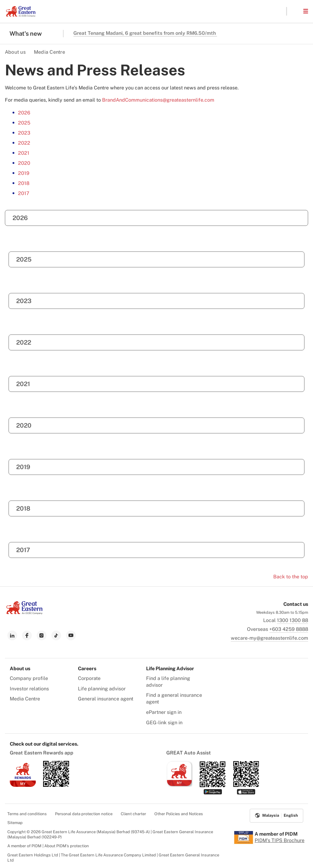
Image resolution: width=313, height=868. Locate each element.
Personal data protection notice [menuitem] (84, 814)
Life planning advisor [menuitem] (102, 689)
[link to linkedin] (12, 635)
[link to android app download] (56, 785)
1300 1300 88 (293, 620)
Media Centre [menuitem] (25, 699)
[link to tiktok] (56, 635)
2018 (24, 183)
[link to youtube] (71, 635)
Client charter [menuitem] (133, 814)
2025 (24, 123)
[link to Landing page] (24, 613)
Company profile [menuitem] (29, 678)
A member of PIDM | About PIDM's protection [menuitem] (48, 846)
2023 (24, 133)
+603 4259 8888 (289, 629)
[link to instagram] (42, 635)
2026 (24, 113)
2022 (24, 143)
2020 (24, 163)
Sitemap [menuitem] (15, 823)
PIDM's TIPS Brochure (280, 840)
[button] (295, 11)
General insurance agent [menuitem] (106, 699)
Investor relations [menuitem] (29, 689)
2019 (24, 173)
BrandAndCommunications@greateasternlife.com (158, 100)
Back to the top (291, 577)
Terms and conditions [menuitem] (27, 814)
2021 (24, 153)
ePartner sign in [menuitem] (164, 712)
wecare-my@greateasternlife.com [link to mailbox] (269, 638)
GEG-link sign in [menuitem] (164, 723)
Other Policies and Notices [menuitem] (179, 814)
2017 (24, 193)
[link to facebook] (27, 635)
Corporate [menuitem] (89, 678)
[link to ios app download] (23, 785)
